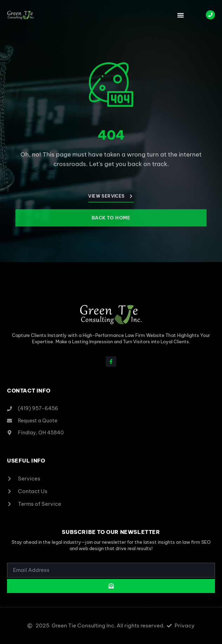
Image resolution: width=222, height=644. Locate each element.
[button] (181, 15)
